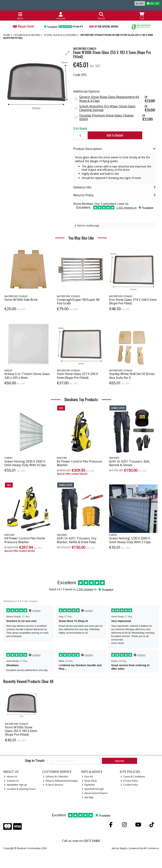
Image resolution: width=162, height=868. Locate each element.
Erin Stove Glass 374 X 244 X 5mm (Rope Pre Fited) (133, 301)
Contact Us (11, 781)
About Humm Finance (95, 793)
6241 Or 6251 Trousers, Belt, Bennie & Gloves (130, 463)
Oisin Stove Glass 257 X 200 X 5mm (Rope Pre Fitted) (77, 376)
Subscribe (120, 761)
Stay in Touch (35, 761)
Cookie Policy (129, 785)
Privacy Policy (129, 781)
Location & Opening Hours (20, 789)
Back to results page (88, 226)
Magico (124, 848)
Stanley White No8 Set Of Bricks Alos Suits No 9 (132, 376)
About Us (10, 777)
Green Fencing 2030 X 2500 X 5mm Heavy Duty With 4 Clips (25, 463)
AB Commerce (151, 848)
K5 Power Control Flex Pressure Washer (79, 463)
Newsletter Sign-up (15, 785)
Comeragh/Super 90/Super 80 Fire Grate (78, 301)
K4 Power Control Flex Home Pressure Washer (25, 540)
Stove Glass (89, 781)
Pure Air (87, 777)
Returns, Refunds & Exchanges (60, 781)
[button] (67, 53)
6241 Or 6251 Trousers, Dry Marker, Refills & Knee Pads (77, 540)
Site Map (88, 797)
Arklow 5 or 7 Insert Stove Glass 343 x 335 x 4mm (27, 376)
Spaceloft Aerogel (93, 789)
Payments (88, 785)
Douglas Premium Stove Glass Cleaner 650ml (118, 117)
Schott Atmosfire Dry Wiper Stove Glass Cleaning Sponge (118, 108)
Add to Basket (112, 135)
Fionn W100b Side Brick (21, 300)
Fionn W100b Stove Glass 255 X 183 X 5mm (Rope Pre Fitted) (21, 731)
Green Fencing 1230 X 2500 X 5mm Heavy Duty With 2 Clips (130, 540)
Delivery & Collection (55, 777)
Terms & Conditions (133, 777)
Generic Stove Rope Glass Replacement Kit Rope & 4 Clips (118, 99)
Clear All (47, 681)
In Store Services (53, 785)
